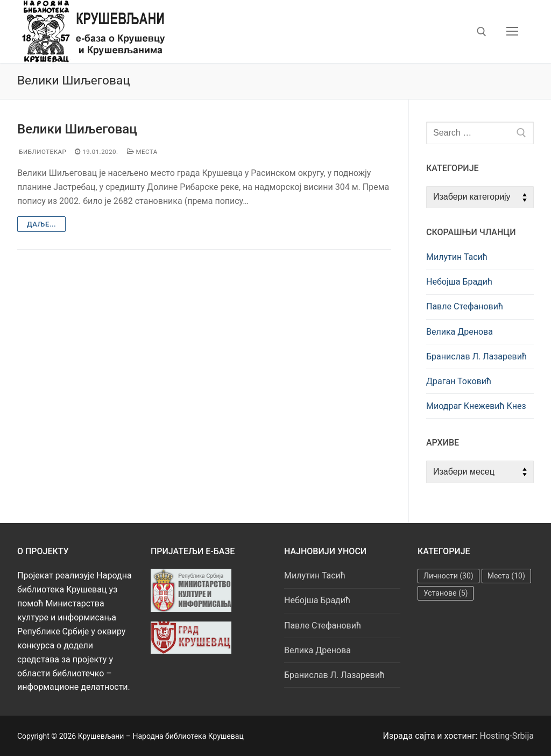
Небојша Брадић (459, 282)
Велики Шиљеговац (77, 129)
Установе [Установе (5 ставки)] (446, 593)
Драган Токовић (459, 381)
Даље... (41, 224)
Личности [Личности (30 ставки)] (448, 576)
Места (142, 152)
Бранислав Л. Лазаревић (476, 356)
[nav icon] (512, 32)
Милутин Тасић (457, 257)
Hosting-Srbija (507, 736)
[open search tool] (482, 32)
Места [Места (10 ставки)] (506, 576)
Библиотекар (42, 152)
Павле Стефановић (465, 306)
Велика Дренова (460, 332)
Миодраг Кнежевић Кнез (476, 406)
